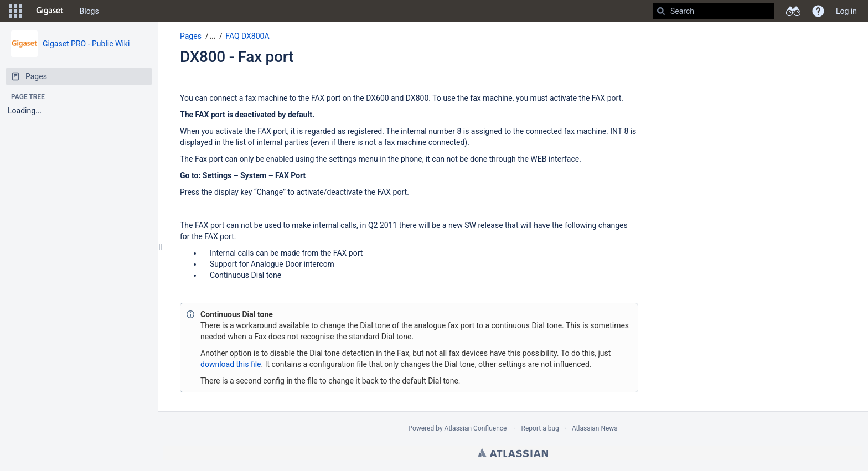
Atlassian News (595, 428)
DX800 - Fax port (237, 57)
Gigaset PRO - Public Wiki (86, 44)
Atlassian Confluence (476, 428)
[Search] (661, 11)
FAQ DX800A (247, 36)
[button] (15, 11)
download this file (231, 364)
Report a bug (540, 428)
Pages (191, 36)
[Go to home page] (50, 11)
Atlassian (513, 453)
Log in (846, 11)
